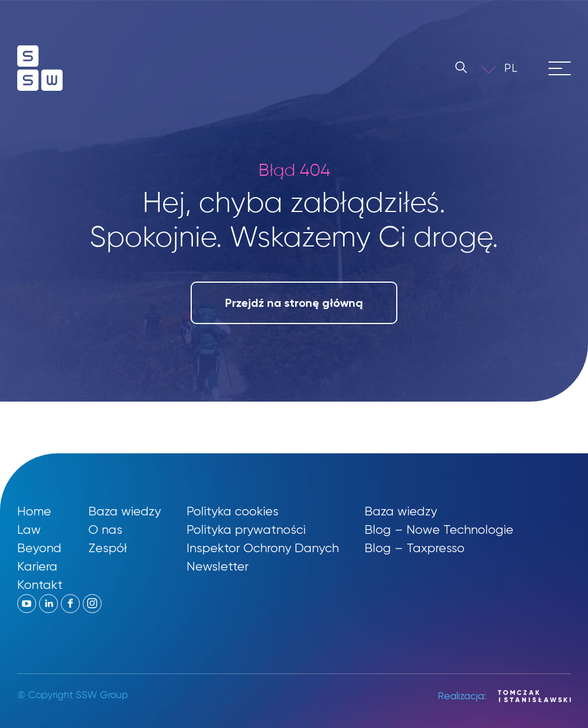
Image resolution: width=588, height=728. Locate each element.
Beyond (39, 548)
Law (29, 529)
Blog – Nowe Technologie (439, 529)
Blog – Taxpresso (415, 548)
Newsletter (218, 566)
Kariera (37, 566)
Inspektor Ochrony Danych (263, 548)
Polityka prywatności (246, 529)
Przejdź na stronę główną (294, 303)
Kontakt (40, 585)
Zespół (108, 548)
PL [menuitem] (511, 68)
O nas (105, 529)
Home (34, 511)
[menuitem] (519, 68)
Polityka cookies (233, 511)
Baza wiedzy (125, 511)
